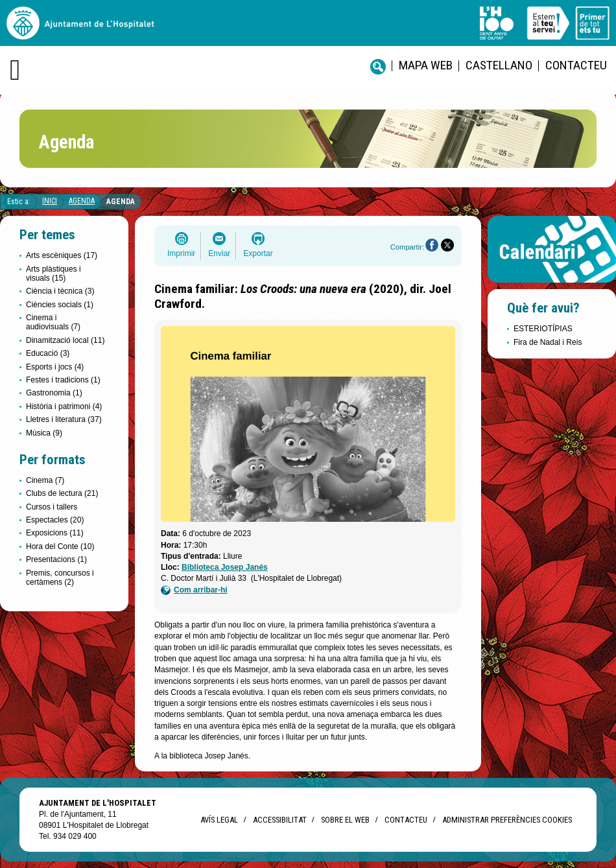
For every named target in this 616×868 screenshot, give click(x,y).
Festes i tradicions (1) (63, 380)
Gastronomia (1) (54, 393)
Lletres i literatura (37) (64, 419)
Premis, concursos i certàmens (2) (60, 578)
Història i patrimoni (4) (64, 406)
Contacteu (576, 65)
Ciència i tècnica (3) (60, 291)
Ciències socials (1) (60, 305)
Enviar (219, 253)
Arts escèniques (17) (62, 255)
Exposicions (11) (55, 533)
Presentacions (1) (56, 559)
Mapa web (426, 65)
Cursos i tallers (52, 507)
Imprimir (181, 253)
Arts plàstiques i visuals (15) (53, 274)
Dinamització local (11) (65, 340)
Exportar (258, 253)
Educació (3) (48, 353)
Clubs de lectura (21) (62, 493)
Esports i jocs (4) (55, 367)
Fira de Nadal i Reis (548, 342)
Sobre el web (345, 820)
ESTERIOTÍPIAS (543, 329)
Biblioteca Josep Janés (225, 567)
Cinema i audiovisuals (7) (53, 322)
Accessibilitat (279, 820)
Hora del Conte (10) (60, 546)
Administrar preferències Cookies (507, 820)
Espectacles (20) (55, 520)
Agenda (82, 201)
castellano (499, 65)
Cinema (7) (45, 480)
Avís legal (219, 820)
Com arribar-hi (194, 590)
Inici (50, 201)
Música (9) (44, 433)
